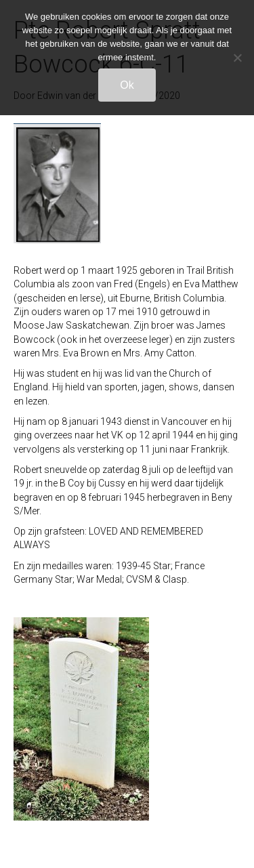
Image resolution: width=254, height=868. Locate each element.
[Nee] (237, 58)
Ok (127, 85)
